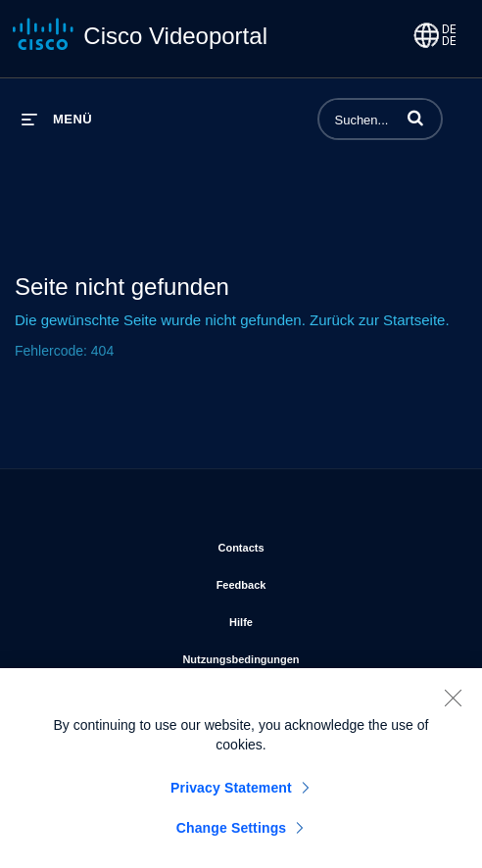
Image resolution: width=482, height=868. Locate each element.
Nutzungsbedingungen (317, 655)
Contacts (321, 544)
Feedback (322, 581)
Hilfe (321, 618)
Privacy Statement (231, 792)
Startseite (414, 320)
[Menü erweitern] (57, 119)
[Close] (453, 701)
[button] (415, 118)
